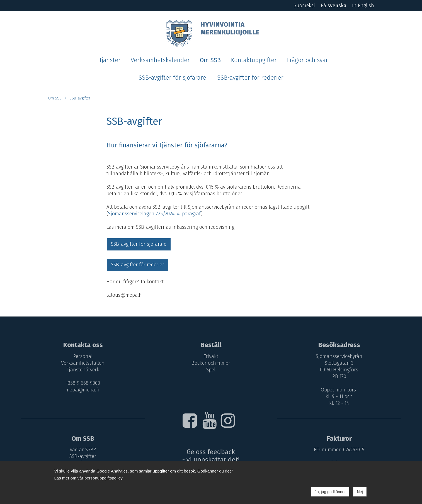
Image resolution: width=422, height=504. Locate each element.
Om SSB (210, 60)
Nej (360, 492)
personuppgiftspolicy (104, 478)
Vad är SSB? (83, 450)
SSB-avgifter (80, 98)
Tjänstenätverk (83, 370)
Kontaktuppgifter (254, 60)
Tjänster (110, 60)
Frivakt (211, 356)
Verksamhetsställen (83, 363)
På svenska (334, 6)
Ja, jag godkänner (330, 492)
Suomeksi (304, 6)
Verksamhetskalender (160, 60)
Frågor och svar (307, 60)
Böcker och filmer (211, 363)
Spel (211, 370)
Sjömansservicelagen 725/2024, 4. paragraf (155, 214)
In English (363, 6)
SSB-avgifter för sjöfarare (172, 78)
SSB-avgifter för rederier (250, 78)
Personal (83, 356)
